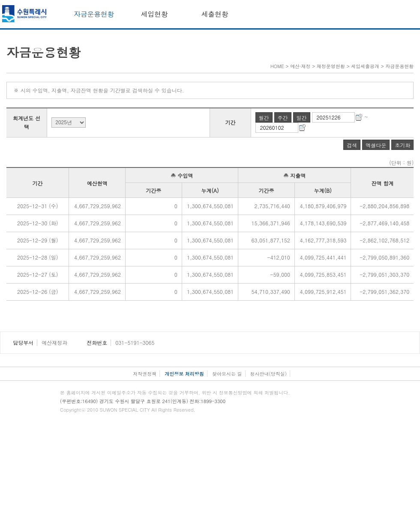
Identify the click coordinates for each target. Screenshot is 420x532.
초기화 (402, 145)
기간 (231, 122)
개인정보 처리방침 (184, 374)
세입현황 (154, 14)
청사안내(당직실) (268, 374)
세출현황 (215, 14)
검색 (352, 145)
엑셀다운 (376, 145)
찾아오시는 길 (227, 374)
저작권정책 (145, 374)
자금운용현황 (94, 14)
